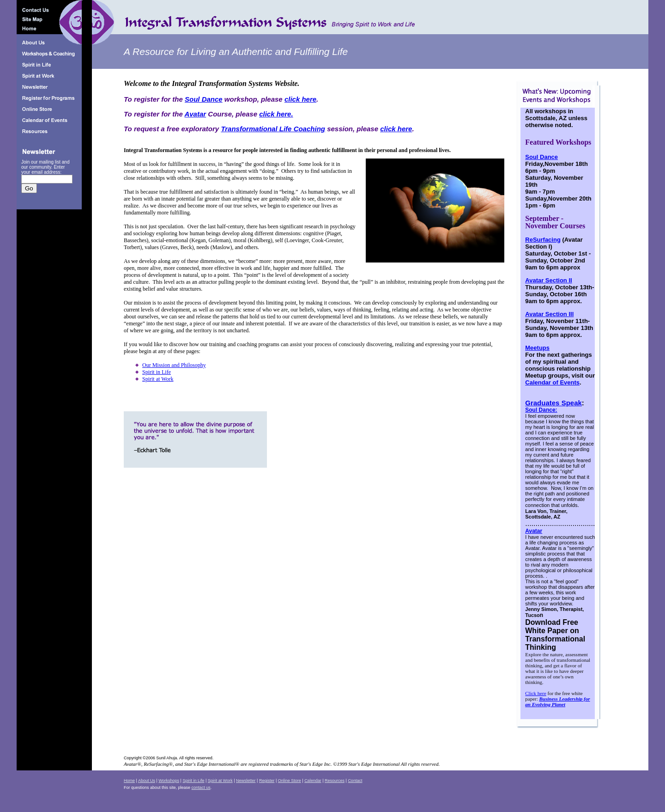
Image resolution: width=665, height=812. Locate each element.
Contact (355, 781)
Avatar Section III (549, 314)
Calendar (313, 781)
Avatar (195, 114)
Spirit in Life (157, 372)
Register (267, 781)
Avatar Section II (548, 280)
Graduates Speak (553, 403)
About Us (147, 781)
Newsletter (246, 781)
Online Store (290, 781)
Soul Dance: (541, 410)
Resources (335, 781)
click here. (276, 114)
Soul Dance (204, 99)
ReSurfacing (543, 240)
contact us (201, 788)
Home (129, 781)
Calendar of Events (552, 382)
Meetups (537, 348)
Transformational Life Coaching (273, 129)
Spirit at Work (158, 379)
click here (300, 99)
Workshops (169, 781)
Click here (536, 693)
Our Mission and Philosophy (174, 365)
